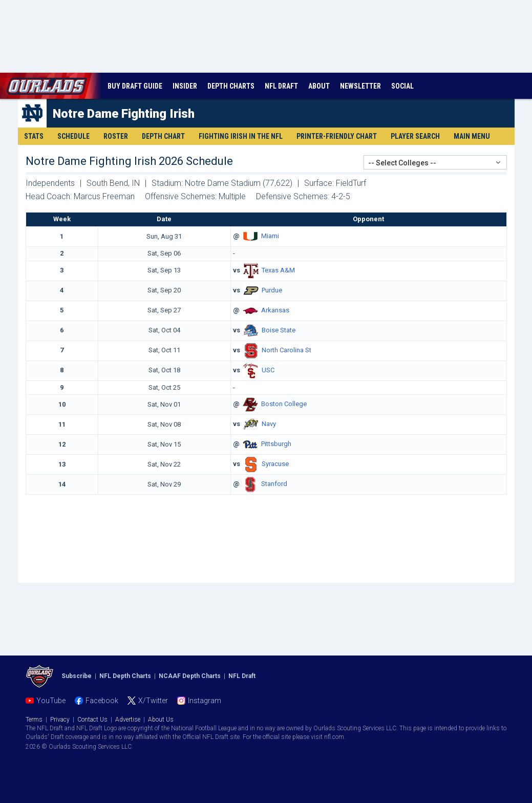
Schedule (73, 136)
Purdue (272, 290)
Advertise (128, 720)
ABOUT (319, 86)
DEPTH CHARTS (231, 86)
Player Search (415, 136)
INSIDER (185, 86)
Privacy (60, 720)
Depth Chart (163, 136)
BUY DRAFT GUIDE (135, 86)
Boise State (279, 330)
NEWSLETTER (360, 86)
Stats (34, 136)
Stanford (274, 484)
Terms (34, 720)
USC (268, 370)
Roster (116, 136)
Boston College (284, 404)
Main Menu (472, 136)
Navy (269, 424)
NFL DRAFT (281, 86)
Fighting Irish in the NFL (241, 136)
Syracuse (275, 464)
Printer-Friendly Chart (337, 136)
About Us (161, 720)
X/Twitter (153, 701)
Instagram (205, 701)
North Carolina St (286, 350)
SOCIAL (402, 86)
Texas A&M (278, 270)
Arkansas (275, 310)
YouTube (51, 701)
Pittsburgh (276, 444)
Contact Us (92, 720)
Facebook (102, 701)
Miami (270, 236)
